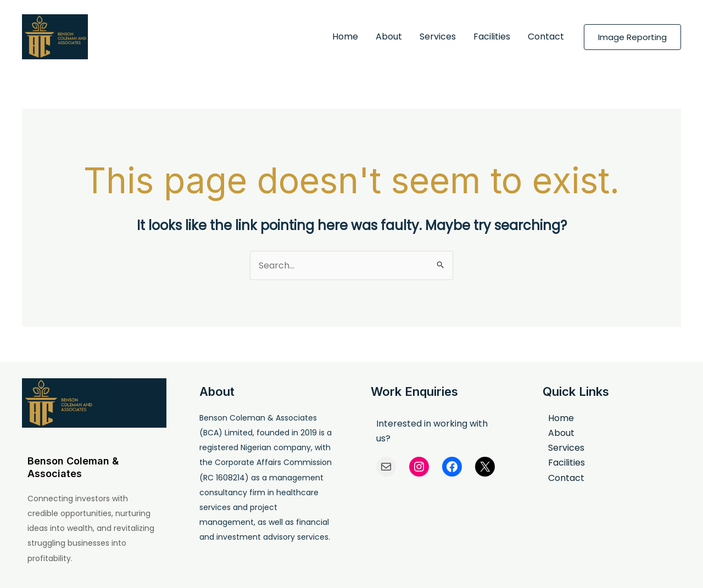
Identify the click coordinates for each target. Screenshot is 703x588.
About (389, 37)
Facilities (492, 37)
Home (345, 37)
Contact (546, 37)
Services (438, 37)
